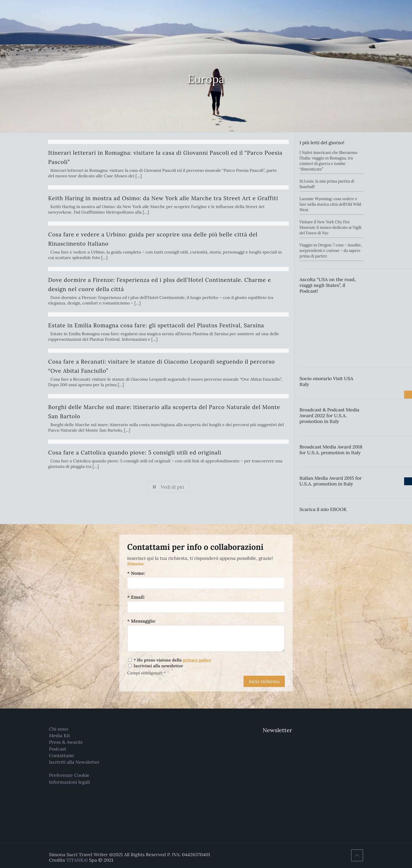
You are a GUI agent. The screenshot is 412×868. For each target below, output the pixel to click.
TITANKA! (77, 860)
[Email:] (206, 607)
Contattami (61, 755)
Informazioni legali (69, 782)
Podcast (58, 749)
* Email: (136, 597)
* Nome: (136, 573)
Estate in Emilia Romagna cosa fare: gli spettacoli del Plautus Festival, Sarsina (156, 325)
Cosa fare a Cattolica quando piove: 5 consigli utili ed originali (135, 453)
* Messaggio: (141, 621)
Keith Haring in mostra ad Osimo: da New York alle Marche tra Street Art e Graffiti (163, 198)
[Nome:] (206, 583)
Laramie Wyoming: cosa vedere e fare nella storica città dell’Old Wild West (330, 204)
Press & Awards (66, 742)
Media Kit (60, 735)
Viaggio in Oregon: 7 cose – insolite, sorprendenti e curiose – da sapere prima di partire (331, 251)
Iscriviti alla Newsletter (74, 762)
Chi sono (58, 729)
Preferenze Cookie (69, 775)
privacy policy (197, 660)
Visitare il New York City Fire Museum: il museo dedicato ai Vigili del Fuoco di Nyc (330, 228)
